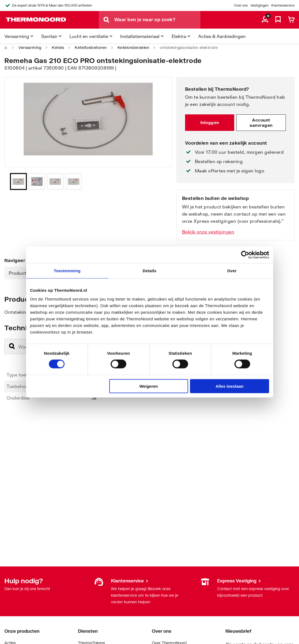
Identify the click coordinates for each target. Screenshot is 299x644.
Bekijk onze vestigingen (208, 232)
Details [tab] (150, 271)
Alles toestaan (230, 386)
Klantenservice (283, 5)
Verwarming (30, 47)
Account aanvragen (261, 123)
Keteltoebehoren (91, 47)
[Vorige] (161, 181)
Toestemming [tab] (67, 271)
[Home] (6, 48)
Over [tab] (232, 271)
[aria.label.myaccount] (265, 20)
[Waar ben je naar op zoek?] (157, 20)
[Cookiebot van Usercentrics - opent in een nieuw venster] (245, 255)
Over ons (241, 5)
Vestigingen (259, 5)
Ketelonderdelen (133, 47)
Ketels (58, 47)
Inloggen (210, 122)
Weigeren (149, 386)
